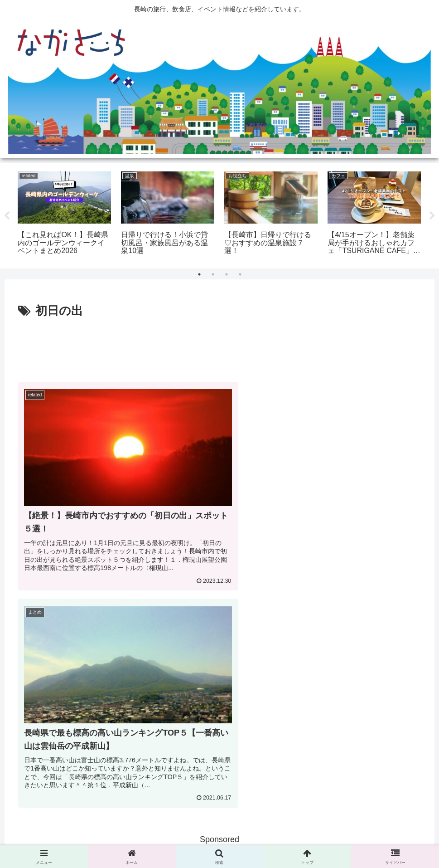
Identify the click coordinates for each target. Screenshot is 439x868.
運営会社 (274, 840)
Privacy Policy (232, 840)
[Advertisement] (219, 346)
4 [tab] (240, 274)
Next (432, 216)
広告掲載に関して (178, 840)
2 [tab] (213, 274)
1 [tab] (199, 274)
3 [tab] (227, 274)
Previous (7, 216)
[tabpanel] (64, 214)
